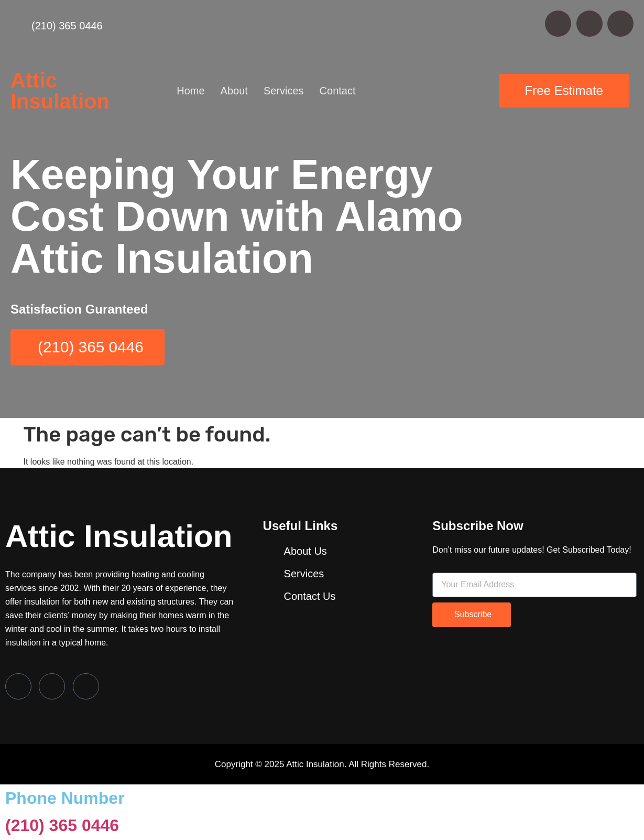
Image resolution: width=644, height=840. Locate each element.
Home (190, 91)
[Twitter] (52, 687)
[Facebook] (18, 687)
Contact (338, 91)
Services (284, 91)
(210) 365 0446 (62, 826)
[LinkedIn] (86, 687)
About (234, 91)
